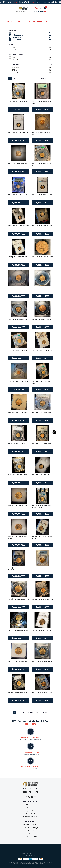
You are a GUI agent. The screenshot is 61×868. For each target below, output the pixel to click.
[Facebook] (26, 797)
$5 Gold (32, 70)
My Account (31, 805)
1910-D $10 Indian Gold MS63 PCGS (42, 599)
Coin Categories (31, 64)
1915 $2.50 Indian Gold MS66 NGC (42, 226)
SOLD (19, 109)
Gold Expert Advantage (31, 825)
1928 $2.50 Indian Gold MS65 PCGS (42, 288)
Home (11, 16)
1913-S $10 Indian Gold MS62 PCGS (18, 693)
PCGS (32, 50)
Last (22, 713)
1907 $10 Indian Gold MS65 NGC (17, 506)
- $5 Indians (32, 37)
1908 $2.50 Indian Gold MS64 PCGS (18, 101)
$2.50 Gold (32, 68)
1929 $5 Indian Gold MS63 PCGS (17, 475)
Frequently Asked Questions (31, 811)
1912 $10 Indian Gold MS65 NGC (17, 661)
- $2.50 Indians (32, 35)
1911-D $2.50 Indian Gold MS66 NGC (19, 164)
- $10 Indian (32, 40)
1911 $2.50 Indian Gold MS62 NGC (18, 133)
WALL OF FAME (19, 16)
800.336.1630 (42, 109)
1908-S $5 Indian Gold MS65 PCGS (42, 319)
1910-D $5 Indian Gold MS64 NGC (18, 413)
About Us (31, 831)
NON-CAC (32, 60)
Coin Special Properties (31, 54)
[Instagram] (35, 797)
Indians (32, 33)
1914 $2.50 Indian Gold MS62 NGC (42, 195)
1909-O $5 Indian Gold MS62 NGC (42, 350)
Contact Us (31, 808)
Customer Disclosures (31, 817)
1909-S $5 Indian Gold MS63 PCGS (18, 381)
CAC (32, 57)
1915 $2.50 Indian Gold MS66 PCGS (18, 226)
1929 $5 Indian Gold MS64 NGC (41, 475)
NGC (32, 47)
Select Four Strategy (31, 828)
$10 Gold (32, 73)
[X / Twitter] (29, 797)
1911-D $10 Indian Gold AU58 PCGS (18, 630)
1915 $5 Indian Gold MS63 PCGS (41, 444)
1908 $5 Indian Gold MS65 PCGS (17, 319)
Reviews (31, 834)
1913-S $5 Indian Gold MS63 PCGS (18, 444)
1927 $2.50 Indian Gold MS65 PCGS (18, 288)
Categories (31, 30)
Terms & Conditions (31, 814)
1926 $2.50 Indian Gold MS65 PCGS (42, 257)
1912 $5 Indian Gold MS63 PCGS (41, 413)
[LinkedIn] (32, 797)
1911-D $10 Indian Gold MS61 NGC (42, 630)
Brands (31, 44)
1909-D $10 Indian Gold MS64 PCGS (18, 599)
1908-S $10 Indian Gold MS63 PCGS (42, 568)
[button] (16, 8)
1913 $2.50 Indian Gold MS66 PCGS (18, 195)
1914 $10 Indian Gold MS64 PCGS (42, 693)
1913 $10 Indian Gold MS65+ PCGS (42, 661)
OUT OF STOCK (19, 389)
